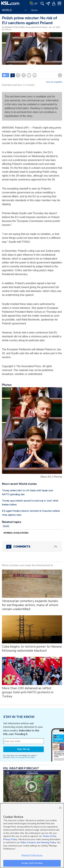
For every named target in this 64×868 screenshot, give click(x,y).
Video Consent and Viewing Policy (38, 843)
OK (60, 808)
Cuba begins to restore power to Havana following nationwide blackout (32, 649)
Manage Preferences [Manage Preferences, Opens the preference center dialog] (32, 855)
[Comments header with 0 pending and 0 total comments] (32, 547)
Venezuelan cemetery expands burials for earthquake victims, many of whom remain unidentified (30, 605)
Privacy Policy (10, 839)
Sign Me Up (23, 749)
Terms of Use (16, 757)
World (6, 526)
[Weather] (34, 3)
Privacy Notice (29, 757)
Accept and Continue (32, 863)
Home (34, 10)
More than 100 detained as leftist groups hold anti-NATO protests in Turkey (28, 692)
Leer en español (54, 82)
